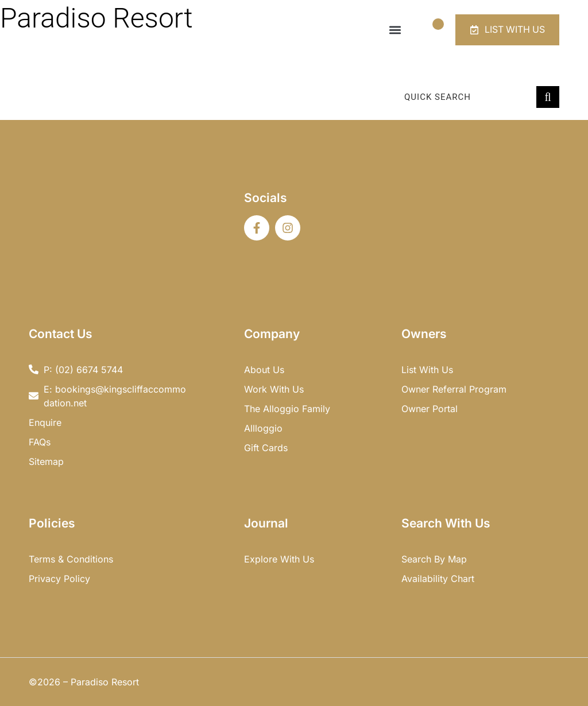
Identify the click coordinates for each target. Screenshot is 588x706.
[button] (394, 30)
